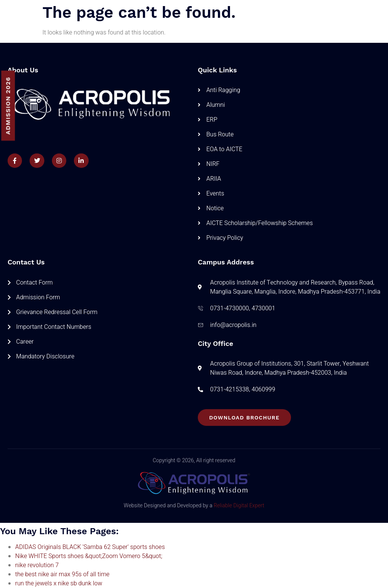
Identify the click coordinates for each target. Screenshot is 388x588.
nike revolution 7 (37, 565)
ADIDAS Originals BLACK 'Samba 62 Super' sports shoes (90, 547)
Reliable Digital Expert (239, 506)
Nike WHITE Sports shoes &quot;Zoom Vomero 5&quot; (89, 556)
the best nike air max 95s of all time (62, 574)
